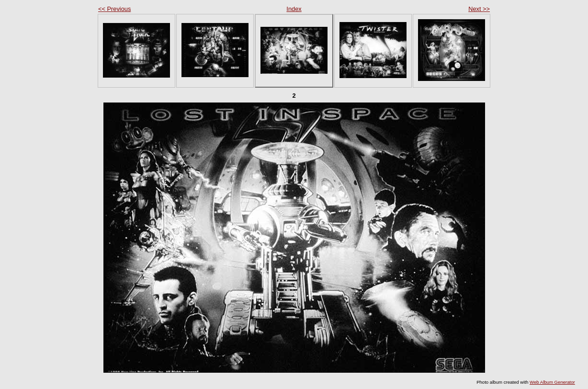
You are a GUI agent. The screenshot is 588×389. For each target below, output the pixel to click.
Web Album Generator (552, 382)
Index (294, 9)
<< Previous (114, 9)
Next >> (479, 9)
